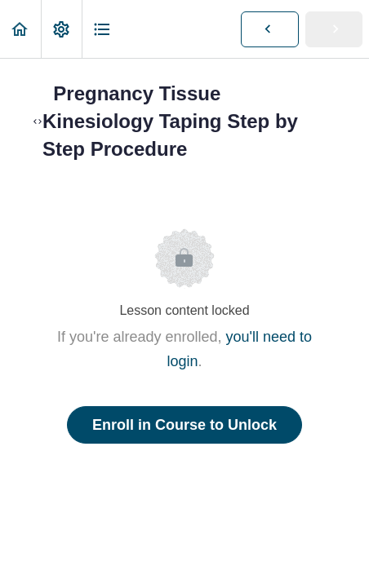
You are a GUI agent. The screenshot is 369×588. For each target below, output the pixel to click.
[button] (20, 29)
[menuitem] (61, 29)
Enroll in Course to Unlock (184, 425)
